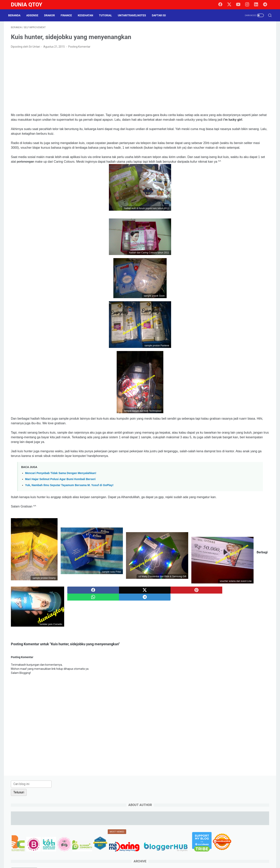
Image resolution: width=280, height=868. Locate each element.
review (235, 249)
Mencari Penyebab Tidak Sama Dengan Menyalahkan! (61, 499)
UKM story (220, 271)
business (206, 206)
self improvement (212, 257)
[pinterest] (150, 675)
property (245, 242)
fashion (235, 221)
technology (220, 264)
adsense (206, 192)
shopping (233, 257)
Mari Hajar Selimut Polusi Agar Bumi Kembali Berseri (60, 505)
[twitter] (231, 5)
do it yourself (235, 213)
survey (205, 264)
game (204, 228)
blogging (247, 192)
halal (215, 228)
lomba (247, 235)
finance (249, 221)
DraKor (52, 15)
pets (233, 242)
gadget (263, 221)
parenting (207, 242)
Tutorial (108, 15)
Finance (69, 15)
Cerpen (221, 206)
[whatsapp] (150, 682)
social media (251, 257)
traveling (261, 264)
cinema (251, 206)
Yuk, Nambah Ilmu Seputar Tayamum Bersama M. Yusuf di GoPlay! (69, 511)
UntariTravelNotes (135, 15)
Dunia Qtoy (27, 5)
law (222, 235)
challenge (236, 206)
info (249, 228)
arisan (220, 192)
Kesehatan (88, 15)
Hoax (239, 228)
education (207, 221)
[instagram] (249, 5)
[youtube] (240, 5)
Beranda (17, 15)
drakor (252, 213)
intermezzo (208, 235)
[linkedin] (258, 5)
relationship (208, 249)
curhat (219, 213)
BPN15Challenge (231, 199)
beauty (232, 192)
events (222, 221)
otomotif (261, 235)
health (227, 228)
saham (248, 249)
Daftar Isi (162, 15)
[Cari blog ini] (219, 32)
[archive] (212, 170)
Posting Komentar (79, 49)
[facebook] (223, 5)
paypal (221, 242)
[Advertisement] (98, 84)
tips (234, 264)
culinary (205, 213)
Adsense (35, 15)
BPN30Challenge (256, 199)
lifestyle (234, 235)
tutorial (205, 271)
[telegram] (266, 5)
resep (223, 249)
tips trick (246, 264)
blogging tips (208, 199)
